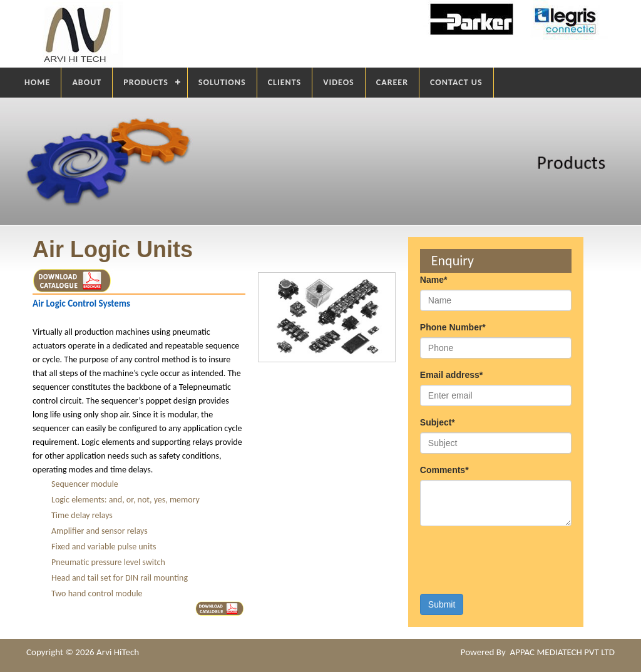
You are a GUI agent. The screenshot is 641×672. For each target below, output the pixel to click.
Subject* (438, 422)
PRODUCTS (146, 82)
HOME (37, 82)
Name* (434, 280)
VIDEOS (339, 82)
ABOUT (87, 82)
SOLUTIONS (222, 82)
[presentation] (515, 560)
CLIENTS (285, 82)
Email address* (451, 375)
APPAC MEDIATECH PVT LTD (562, 652)
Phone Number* (453, 327)
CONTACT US (456, 82)
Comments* (444, 470)
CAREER (392, 82)
